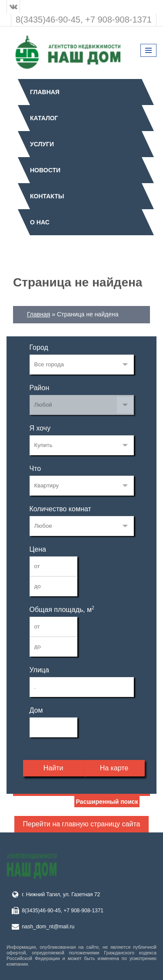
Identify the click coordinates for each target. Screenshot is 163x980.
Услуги (42, 144)
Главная (45, 92)
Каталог (44, 118)
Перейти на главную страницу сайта (82, 824)
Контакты (47, 196)
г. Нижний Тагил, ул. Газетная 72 (61, 894)
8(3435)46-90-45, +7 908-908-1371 (84, 20)
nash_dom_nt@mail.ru (48, 927)
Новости (45, 170)
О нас (40, 222)
